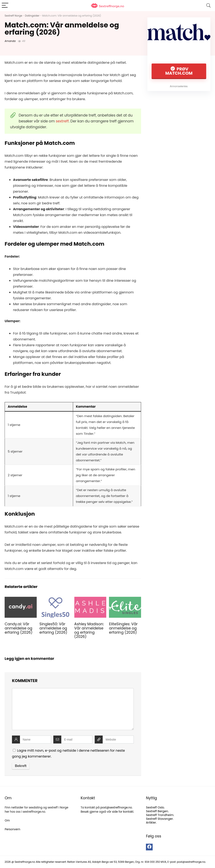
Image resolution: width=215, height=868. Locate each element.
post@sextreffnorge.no (116, 808)
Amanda (10, 41)
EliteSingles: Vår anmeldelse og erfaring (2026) (123, 628)
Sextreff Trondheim (160, 815)
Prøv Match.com (179, 71)
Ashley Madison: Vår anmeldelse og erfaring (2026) (89, 630)
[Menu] (5, 6)
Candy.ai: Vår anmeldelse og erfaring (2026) (18, 628)
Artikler (151, 823)
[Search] (208, 6)
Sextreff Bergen (157, 811)
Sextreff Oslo (155, 807)
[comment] (73, 709)
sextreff (62, 121)
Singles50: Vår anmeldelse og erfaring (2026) (53, 628)
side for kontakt (123, 812)
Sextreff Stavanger (159, 819)
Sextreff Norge (13, 16)
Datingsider (32, 16)
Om (7, 821)
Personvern (12, 829)
